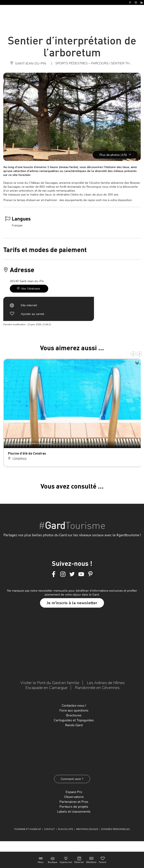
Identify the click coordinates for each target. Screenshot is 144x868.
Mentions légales (87, 829)
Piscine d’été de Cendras (27, 453)
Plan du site (66, 829)
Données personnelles (116, 829)
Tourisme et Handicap (28, 829)
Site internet (29, 305)
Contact (50, 829)
